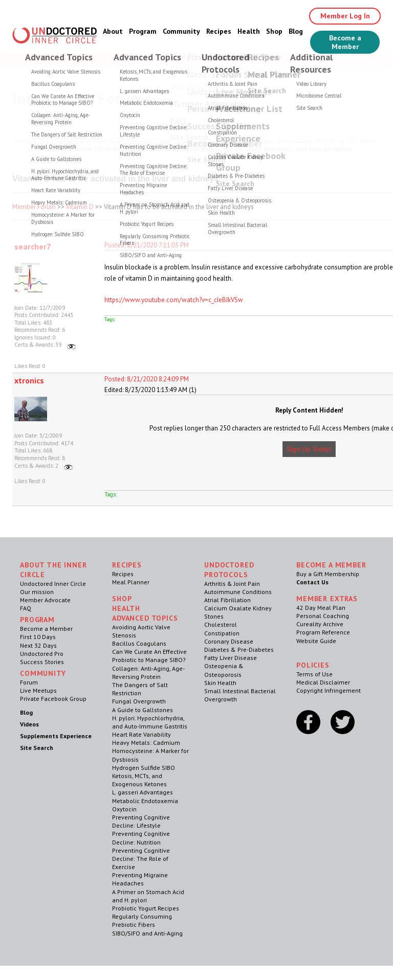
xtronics (29, 380)
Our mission (37, 592)
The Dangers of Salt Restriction (140, 689)
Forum (29, 682)
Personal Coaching (323, 616)
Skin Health (220, 683)
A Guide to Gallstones (143, 710)
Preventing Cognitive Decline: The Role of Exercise (141, 859)
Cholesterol (221, 624)
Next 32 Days (38, 645)
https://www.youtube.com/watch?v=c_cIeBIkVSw (174, 300)
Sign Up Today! (309, 449)
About (113, 31)
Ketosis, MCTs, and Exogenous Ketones (139, 780)
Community (181, 31)
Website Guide (316, 641)
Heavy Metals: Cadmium (146, 743)
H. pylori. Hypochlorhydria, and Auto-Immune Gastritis (150, 722)
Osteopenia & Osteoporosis (224, 670)
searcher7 (33, 246)
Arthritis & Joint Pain (232, 584)
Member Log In (345, 16)
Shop (274, 31)
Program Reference (323, 632)
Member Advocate (45, 600)
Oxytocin (124, 809)
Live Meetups (38, 690)
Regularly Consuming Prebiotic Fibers (142, 920)
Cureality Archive (320, 624)
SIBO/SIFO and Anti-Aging (147, 933)
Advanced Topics (145, 618)
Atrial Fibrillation (227, 600)
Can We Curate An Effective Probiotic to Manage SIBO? (149, 656)
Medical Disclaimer (323, 682)
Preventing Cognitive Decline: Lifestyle (141, 821)
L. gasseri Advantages (143, 792)
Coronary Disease (229, 641)
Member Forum (34, 207)
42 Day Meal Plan (321, 608)
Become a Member (345, 42)
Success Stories (42, 662)
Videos (29, 724)
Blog (296, 31)
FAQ (26, 608)
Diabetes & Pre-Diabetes (239, 649)
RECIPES (127, 565)
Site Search (37, 748)
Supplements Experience (56, 736)
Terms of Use (314, 674)
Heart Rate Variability (141, 734)
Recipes (219, 31)
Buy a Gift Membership (328, 574)
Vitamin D (80, 207)
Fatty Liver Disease (231, 658)
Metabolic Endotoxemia (145, 801)
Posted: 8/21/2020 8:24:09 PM (147, 379)
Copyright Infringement (329, 690)
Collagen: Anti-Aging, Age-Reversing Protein (148, 673)
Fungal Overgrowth (139, 701)
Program (143, 31)
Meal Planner (131, 582)
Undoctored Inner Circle (53, 584)
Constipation (222, 633)
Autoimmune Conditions (238, 592)
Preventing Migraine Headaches (140, 879)
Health (249, 31)
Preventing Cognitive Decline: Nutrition (141, 838)
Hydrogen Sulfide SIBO (144, 768)
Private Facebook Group (53, 699)
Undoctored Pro (42, 654)
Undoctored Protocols (229, 570)
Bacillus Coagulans (139, 643)
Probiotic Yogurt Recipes (146, 908)
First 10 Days (38, 637)
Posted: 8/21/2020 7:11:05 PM (147, 245)
